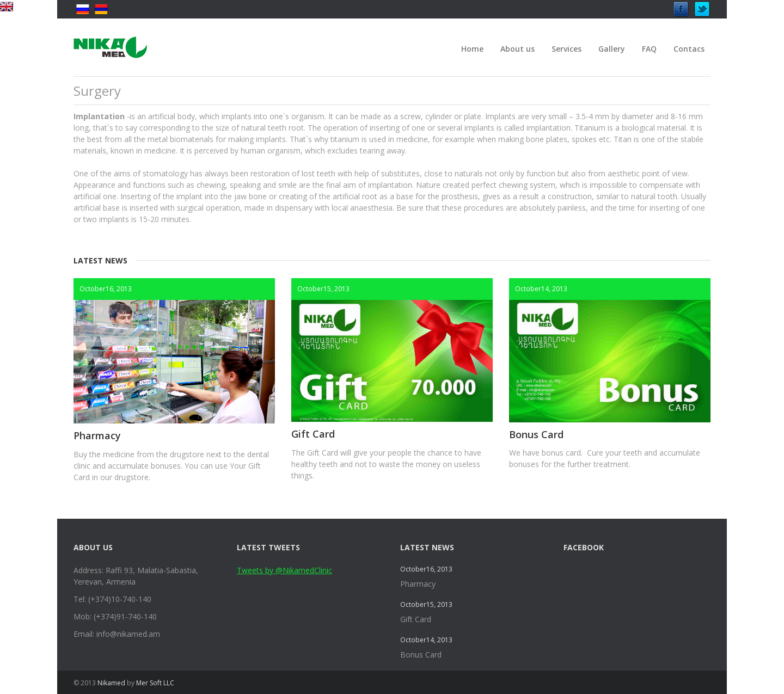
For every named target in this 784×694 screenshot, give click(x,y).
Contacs (689, 49)
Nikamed (111, 683)
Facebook (681, 6)
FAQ (649, 49)
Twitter (702, 6)
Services (566, 49)
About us (517, 49)
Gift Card (313, 434)
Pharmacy (97, 435)
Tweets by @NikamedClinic (284, 570)
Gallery (612, 49)
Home (472, 49)
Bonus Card (536, 434)
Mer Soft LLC (155, 683)
